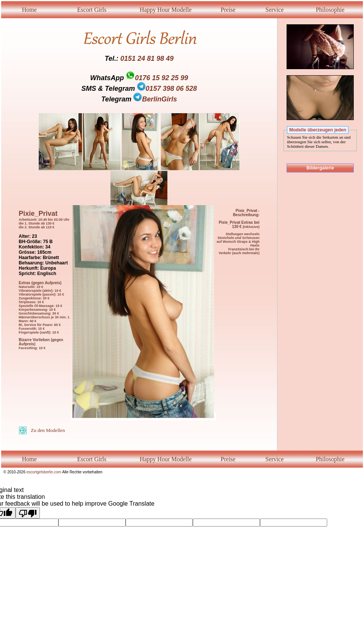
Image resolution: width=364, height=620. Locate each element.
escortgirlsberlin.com (44, 472)
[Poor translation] (28, 513)
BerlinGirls (155, 99)
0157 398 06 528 (167, 89)
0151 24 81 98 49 (147, 59)
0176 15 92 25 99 (161, 78)
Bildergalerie (320, 168)
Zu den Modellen (48, 430)
